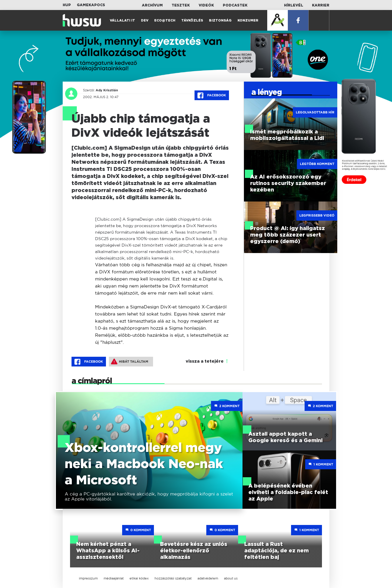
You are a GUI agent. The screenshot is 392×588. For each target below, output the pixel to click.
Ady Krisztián (106, 90)
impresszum (88, 578)
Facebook (212, 95)
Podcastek (235, 5)
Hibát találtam (130, 361)
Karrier (321, 5)
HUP (67, 5)
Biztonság (220, 20)
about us (231, 578)
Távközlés (192, 20)
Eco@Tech (165, 20)
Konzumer (248, 20)
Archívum (152, 5)
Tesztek (181, 5)
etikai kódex (139, 578)
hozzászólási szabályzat (173, 578)
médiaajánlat (114, 578)
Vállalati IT (122, 20)
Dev (145, 20)
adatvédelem (208, 578)
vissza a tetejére (205, 361)
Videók (206, 5)
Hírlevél (294, 5)
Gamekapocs (91, 5)
